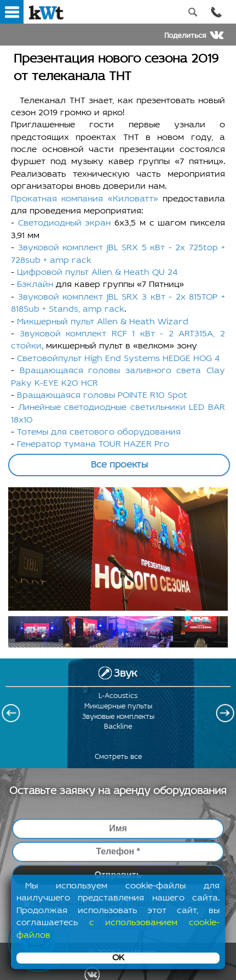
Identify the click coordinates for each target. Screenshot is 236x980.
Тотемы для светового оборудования (99, 432)
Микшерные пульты (118, 706)
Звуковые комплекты (118, 717)
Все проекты (119, 465)
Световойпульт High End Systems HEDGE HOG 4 (118, 359)
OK (118, 958)
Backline (118, 727)
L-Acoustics (118, 696)
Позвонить (216, 12)
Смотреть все (118, 757)
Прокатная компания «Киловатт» (85, 199)
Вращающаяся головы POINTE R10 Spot (102, 396)
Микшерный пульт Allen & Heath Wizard (103, 322)
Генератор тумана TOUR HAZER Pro (93, 444)
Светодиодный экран (65, 223)
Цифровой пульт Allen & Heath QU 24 (97, 273)
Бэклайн (35, 285)
